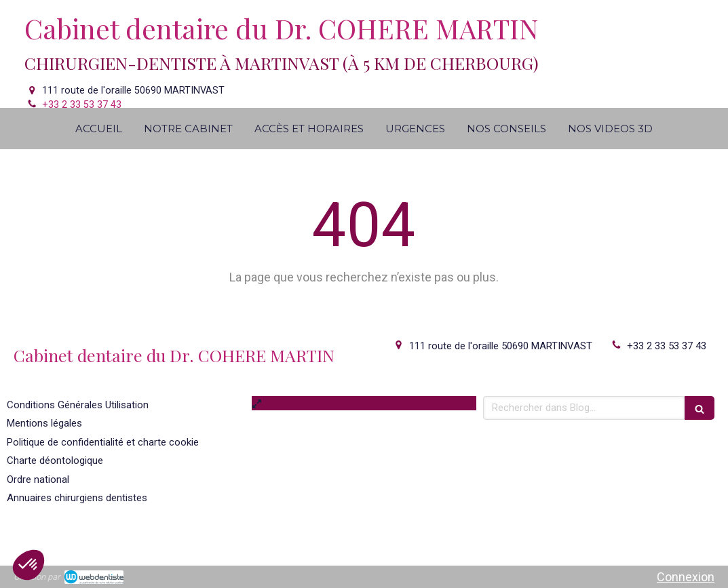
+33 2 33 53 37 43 (82, 105)
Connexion (686, 577)
